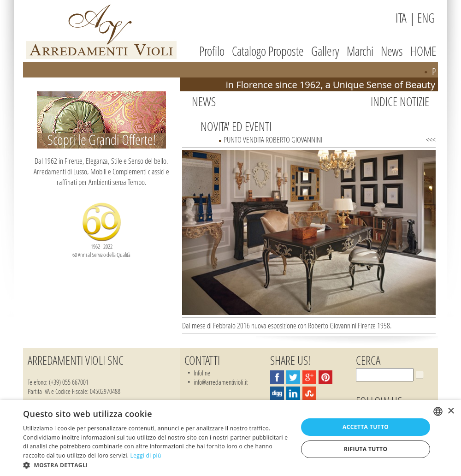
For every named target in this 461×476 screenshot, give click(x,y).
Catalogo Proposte (268, 51)
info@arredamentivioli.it (221, 382)
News (392, 51)
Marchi (360, 51)
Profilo (212, 51)
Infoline (202, 373)
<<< (431, 140)
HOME (423, 51)
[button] (157, 465)
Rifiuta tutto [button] (366, 449)
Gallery (325, 51)
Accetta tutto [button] (366, 427)
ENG (426, 18)
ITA (401, 18)
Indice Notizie (400, 101)
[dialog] (230, 438)
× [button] (451, 411)
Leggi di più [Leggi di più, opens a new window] (146, 455)
